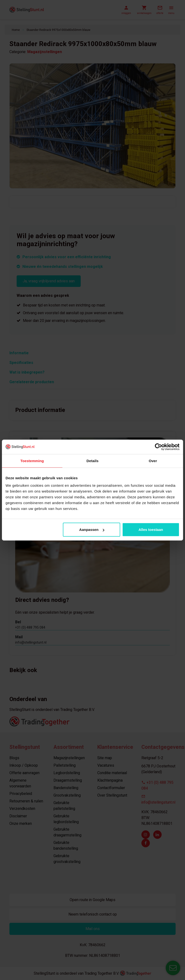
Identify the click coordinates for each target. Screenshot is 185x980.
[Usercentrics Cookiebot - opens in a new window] (158, 447)
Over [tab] (153, 461)
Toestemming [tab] (32, 461)
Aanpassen (92, 530)
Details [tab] (92, 461)
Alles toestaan (151, 530)
